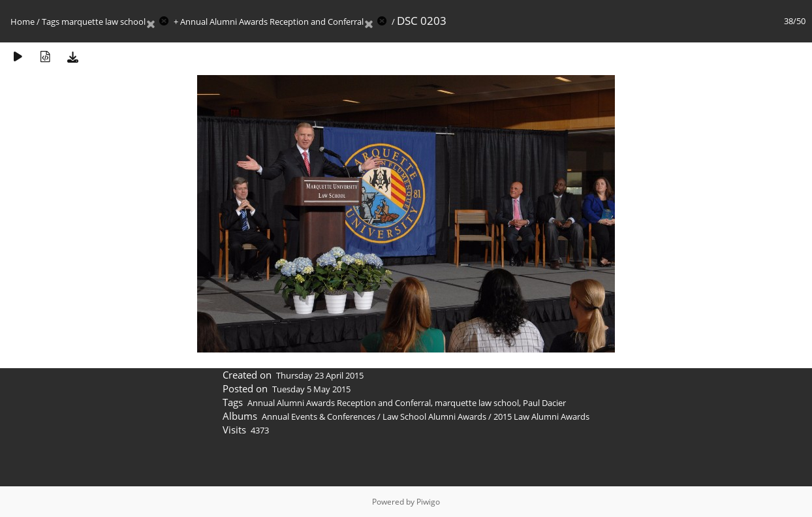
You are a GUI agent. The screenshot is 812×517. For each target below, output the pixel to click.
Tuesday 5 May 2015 (311, 389)
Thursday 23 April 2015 (320, 375)
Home (23, 22)
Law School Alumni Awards (434, 416)
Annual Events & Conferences (319, 416)
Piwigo (428, 502)
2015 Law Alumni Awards (541, 416)
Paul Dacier (544, 403)
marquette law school (103, 22)
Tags (51, 22)
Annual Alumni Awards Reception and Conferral (272, 22)
